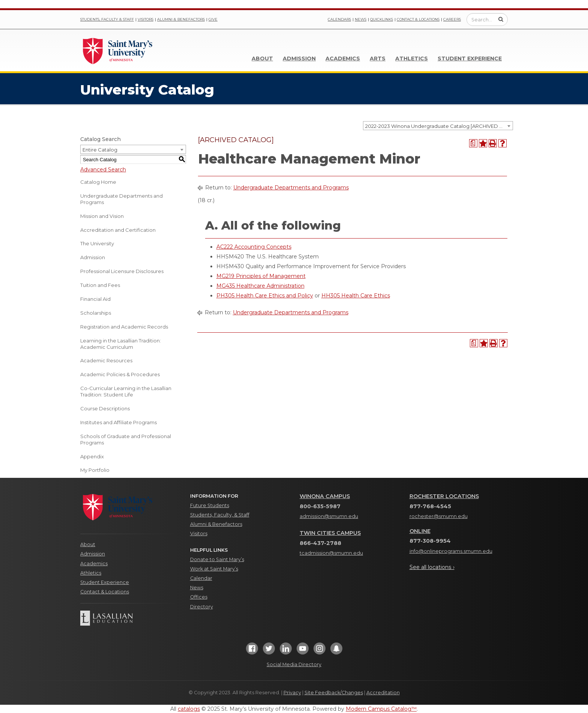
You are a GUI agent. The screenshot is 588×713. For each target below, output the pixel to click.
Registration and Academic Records (124, 327)
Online (420, 531)
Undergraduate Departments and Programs (121, 199)
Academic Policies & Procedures (120, 374)
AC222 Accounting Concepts (254, 247)
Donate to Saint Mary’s (217, 559)
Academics (343, 59)
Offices (199, 597)
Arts (378, 59)
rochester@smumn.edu (439, 516)
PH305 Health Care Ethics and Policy (265, 296)
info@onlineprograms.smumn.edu (451, 551)
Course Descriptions (105, 408)
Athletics (412, 59)
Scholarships (96, 313)
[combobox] (438, 126)
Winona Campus (325, 496)
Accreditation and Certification (118, 230)
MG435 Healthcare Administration (260, 286)
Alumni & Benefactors (181, 19)
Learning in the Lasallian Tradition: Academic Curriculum (121, 344)
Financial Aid (95, 299)
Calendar (201, 578)
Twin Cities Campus (330, 533)
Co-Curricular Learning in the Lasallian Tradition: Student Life (126, 391)
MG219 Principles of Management (261, 276)
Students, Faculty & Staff (107, 19)
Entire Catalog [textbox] (100, 150)
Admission (299, 59)
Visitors (145, 19)
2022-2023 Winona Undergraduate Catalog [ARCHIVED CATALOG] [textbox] (439, 126)
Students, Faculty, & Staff (220, 515)
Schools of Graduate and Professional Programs (126, 439)
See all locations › (432, 567)
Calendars (339, 19)
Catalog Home (98, 182)
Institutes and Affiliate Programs (118, 422)
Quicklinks (382, 19)
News (361, 19)
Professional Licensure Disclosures (122, 271)
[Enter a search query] (487, 20)
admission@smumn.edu (329, 516)
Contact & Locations (418, 19)
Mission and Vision (102, 216)
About (262, 59)
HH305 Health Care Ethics (356, 296)
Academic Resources (106, 360)
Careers (452, 19)
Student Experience (470, 59)
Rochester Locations (444, 496)
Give (213, 19)
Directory (202, 607)
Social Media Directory (294, 664)
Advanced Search (103, 170)
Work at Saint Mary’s (214, 569)
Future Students (210, 505)
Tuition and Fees (100, 285)
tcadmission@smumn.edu (331, 553)
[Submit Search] (501, 19)
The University (97, 243)
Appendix (92, 456)
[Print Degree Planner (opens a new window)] (473, 143)
